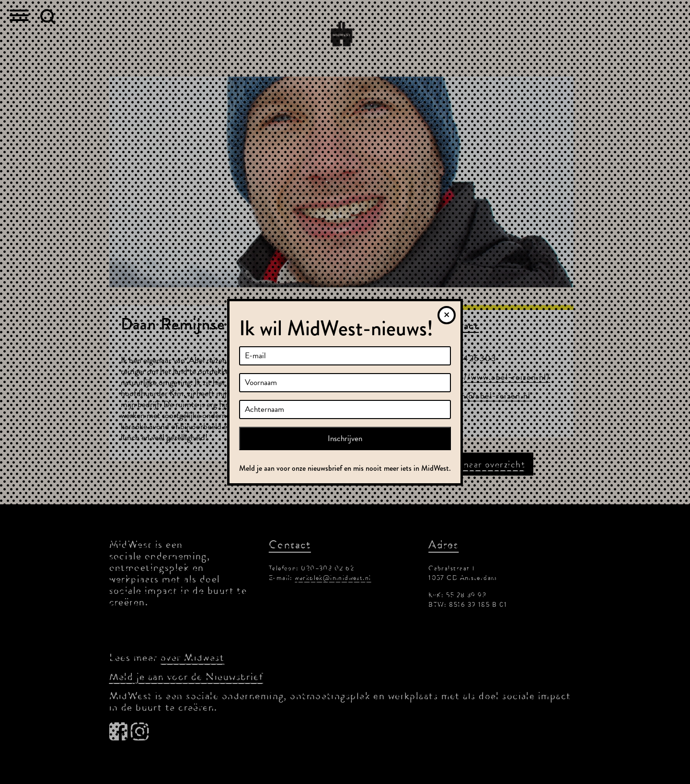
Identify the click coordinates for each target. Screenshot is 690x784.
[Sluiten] (447, 315)
